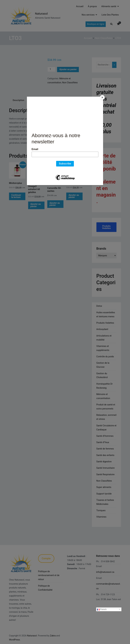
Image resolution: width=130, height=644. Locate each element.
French (102, 609)
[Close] (102, 97)
